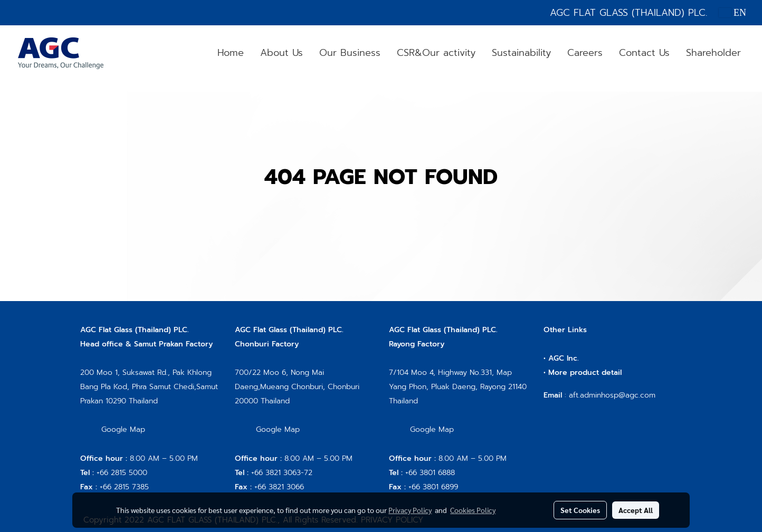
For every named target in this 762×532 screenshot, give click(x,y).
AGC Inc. (564, 358)
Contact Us (644, 53)
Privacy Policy (410, 510)
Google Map (123, 429)
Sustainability (521, 53)
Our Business (350, 53)
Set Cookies (580, 510)
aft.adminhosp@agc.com (612, 395)
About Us (282, 53)
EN (733, 13)
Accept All (636, 510)
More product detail (585, 373)
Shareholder (713, 53)
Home (231, 53)
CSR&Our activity (436, 53)
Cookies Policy (473, 510)
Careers (585, 53)
